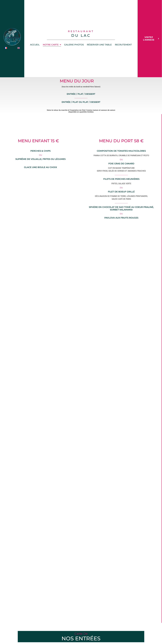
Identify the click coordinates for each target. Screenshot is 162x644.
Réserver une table (99, 45)
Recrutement (123, 45)
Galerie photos (74, 45)
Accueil (35, 45)
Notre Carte (52, 45)
